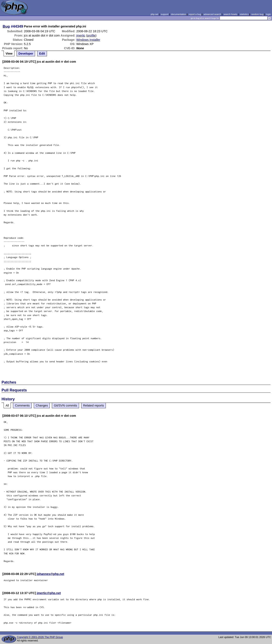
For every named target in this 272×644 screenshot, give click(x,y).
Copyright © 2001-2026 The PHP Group (40, 637)
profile (91, 35)
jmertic (81, 35)
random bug (257, 14)
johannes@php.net (50, 574)
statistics (244, 14)
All (7, 405)
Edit (42, 54)
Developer (26, 54)
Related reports (93, 405)
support (165, 14)
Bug (6, 26)
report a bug (195, 14)
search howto (230, 14)
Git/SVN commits (65, 405)
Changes (42, 405)
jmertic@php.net (49, 593)
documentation (179, 14)
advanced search (212, 14)
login (268, 14)
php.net (154, 14)
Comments (22, 405)
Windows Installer (88, 40)
